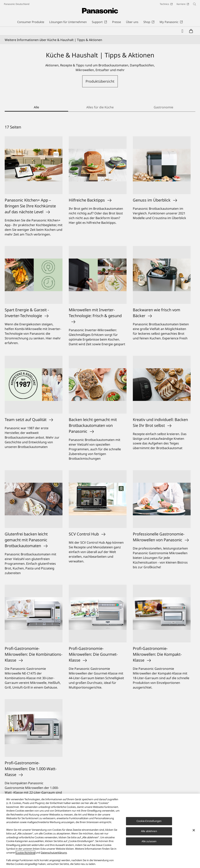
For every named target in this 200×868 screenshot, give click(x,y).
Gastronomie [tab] (163, 107)
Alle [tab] (36, 107)
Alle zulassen (149, 841)
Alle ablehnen (149, 831)
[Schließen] (194, 830)
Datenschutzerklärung (54, 853)
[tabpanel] (100, 473)
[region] (100, 831)
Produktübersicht (100, 81)
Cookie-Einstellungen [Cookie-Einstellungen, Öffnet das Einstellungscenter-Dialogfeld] (149, 821)
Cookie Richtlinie (25, 853)
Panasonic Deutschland (17, 4)
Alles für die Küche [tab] (100, 107)
